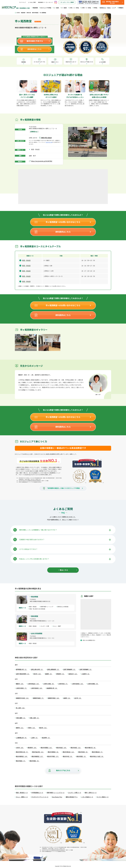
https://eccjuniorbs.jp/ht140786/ (42, 161)
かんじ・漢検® (58, 626)
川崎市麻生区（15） (34, 684)
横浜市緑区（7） (21, 761)
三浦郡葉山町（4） (22, 738)
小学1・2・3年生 (74, 8)
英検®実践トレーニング (47, 607)
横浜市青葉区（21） (47, 748)
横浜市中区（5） (68, 756)
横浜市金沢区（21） (38, 752)
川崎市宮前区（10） (37, 688)
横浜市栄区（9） (83, 752)
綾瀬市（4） (49, 674)
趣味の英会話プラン (72, 797)
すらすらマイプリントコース (40, 797)
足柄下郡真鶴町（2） (86, 669)
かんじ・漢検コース (22, 797)
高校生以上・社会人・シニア (108, 8)
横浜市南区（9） (34, 761)
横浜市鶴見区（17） (38, 756)
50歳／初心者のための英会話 (38, 609)
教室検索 (35, 8)
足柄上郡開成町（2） (53, 669)
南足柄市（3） (46, 738)
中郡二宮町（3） (34, 718)
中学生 (95, 8)
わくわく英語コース (103, 797)
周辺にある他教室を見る (89, 640)
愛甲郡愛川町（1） (22, 669)
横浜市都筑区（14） (22, 756)
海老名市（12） (73, 674)
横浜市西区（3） (81, 756)
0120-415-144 (49, 142)
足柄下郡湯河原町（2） (23, 674)
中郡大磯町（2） (21, 718)
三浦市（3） (34, 738)
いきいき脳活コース (87, 797)
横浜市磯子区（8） (90, 748)
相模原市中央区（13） (23, 698)
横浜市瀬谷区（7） (97, 752)
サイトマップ (22, 2)
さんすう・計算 (45, 626)
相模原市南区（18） (54, 698)
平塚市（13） (32, 728)
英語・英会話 (36, 149)
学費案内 (121, 8)
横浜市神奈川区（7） (22, 752)
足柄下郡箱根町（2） (70, 669)
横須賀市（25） (32, 748)
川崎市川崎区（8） (49, 684)
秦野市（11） (20, 728)
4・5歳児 (64, 8)
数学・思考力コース (91, 793)
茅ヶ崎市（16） (21, 708)
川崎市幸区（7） (63, 684)
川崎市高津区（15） (78, 684)
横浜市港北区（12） (69, 752)
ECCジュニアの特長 (46, 8)
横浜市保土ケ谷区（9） (97, 756)
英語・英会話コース (22, 793)
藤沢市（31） (43, 728)
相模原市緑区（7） (38, 698)
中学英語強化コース (37, 793)
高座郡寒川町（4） (52, 688)
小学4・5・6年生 (86, 8)
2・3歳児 (56, 8)
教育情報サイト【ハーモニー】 (46, 2)
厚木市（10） (37, 674)
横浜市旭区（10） (62, 748)
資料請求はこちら (63, 232)
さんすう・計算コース (75, 793)
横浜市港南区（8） (53, 752)
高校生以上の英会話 (63, 607)
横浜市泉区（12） (76, 748)
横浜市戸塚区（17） (53, 756)
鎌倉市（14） (20, 684)
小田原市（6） (86, 674)
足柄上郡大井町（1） (37, 669)
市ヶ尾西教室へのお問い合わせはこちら (63, 222)
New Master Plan (57, 797)
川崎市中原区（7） (22, 688)
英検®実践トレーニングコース (56, 793)
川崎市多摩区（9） (93, 684)
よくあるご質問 (32, 2)
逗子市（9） (78, 698)
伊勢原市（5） (60, 674)
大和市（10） (20, 748)
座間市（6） (67, 698)
